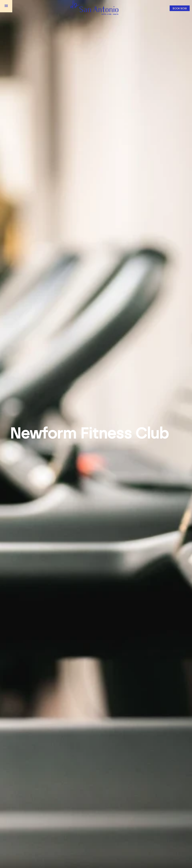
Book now (180, 9)
